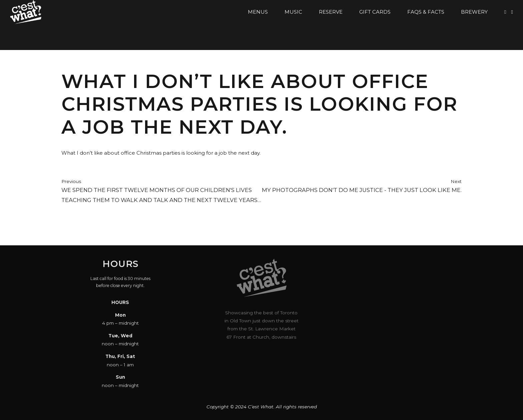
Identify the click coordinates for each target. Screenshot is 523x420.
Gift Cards (375, 12)
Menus (258, 12)
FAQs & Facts (426, 12)
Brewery (474, 12)
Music (293, 12)
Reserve (331, 12)
